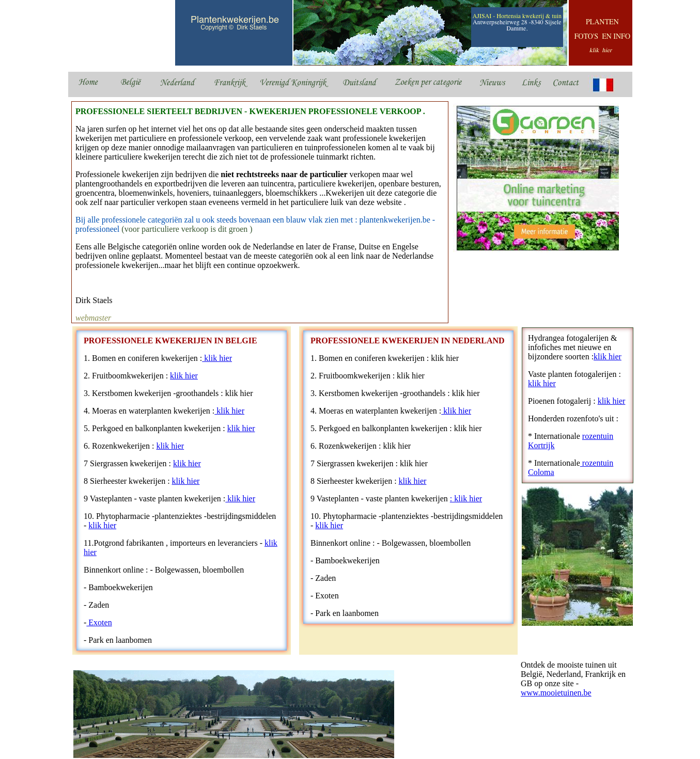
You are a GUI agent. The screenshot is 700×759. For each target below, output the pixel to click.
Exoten (99, 622)
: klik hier (466, 499)
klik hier (217, 358)
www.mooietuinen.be (556, 693)
